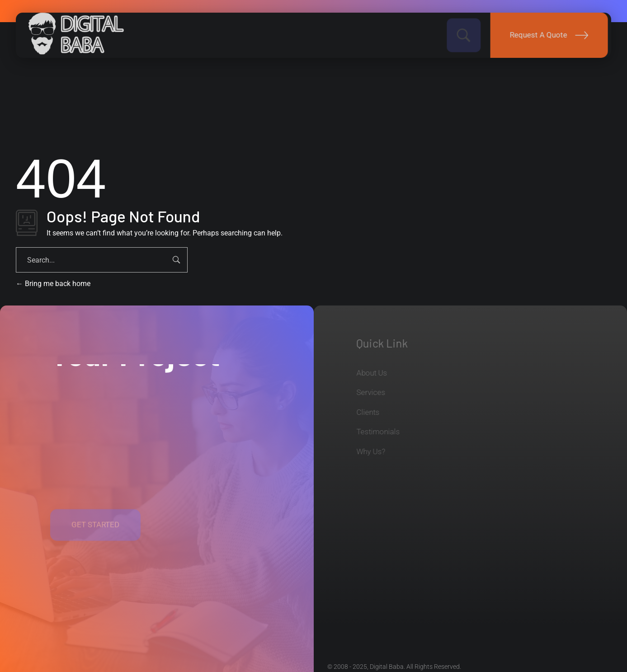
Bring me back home (53, 284)
